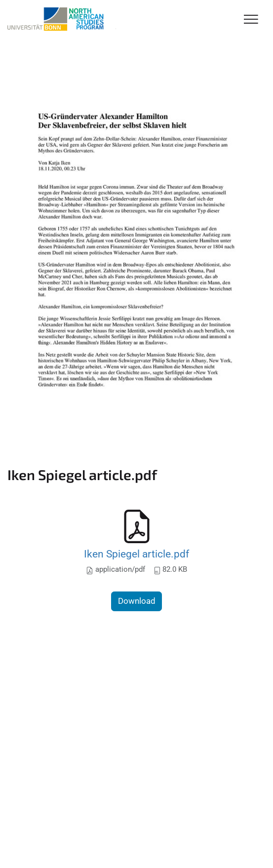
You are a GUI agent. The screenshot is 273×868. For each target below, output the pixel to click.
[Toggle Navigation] (251, 20)
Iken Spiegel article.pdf (136, 554)
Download (137, 601)
